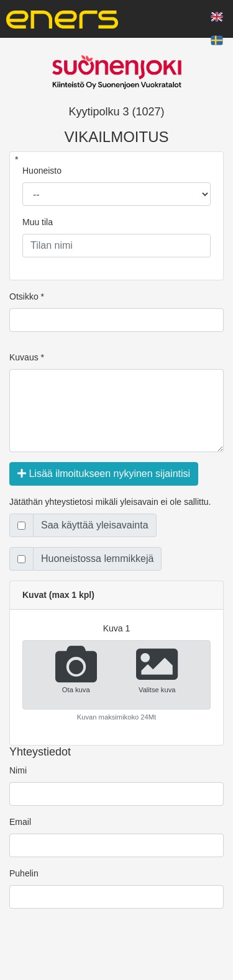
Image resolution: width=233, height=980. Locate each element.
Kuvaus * (27, 357)
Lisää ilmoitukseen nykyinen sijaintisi (104, 474)
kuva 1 (117, 628)
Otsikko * (27, 296)
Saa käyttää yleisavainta (95, 525)
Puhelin (24, 873)
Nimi (18, 770)
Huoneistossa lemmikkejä (97, 559)
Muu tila (38, 222)
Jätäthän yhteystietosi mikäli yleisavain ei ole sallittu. (110, 502)
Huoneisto (42, 171)
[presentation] (104, 953)
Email (20, 822)
